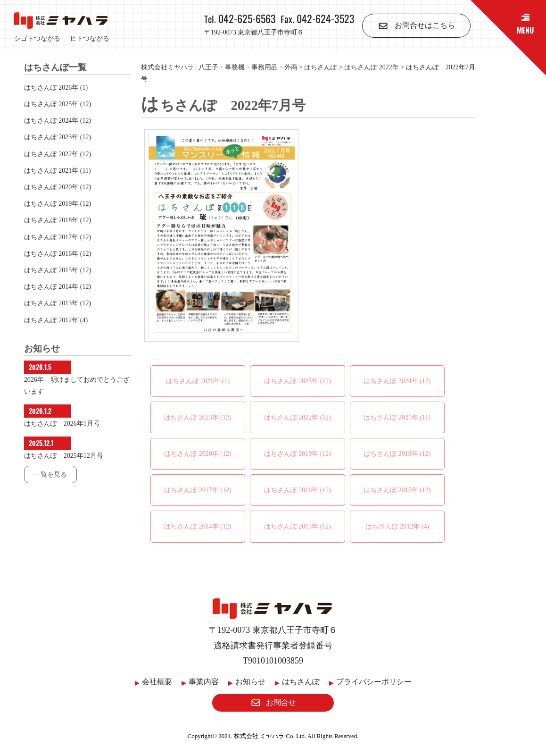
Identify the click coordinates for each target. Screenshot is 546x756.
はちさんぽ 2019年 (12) (298, 454)
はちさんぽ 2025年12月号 (64, 456)
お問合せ (273, 703)
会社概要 (157, 682)
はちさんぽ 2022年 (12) (298, 417)
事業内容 (204, 682)
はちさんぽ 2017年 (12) (198, 490)
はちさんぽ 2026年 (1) (198, 381)
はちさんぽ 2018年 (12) (397, 454)
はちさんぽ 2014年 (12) (198, 526)
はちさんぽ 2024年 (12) (397, 381)
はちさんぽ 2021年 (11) (397, 417)
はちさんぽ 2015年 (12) (397, 490)
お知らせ (250, 682)
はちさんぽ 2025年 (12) (298, 381)
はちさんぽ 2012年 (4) (397, 526)
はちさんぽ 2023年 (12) (198, 417)
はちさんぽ (301, 682)
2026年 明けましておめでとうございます (77, 386)
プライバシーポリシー (374, 682)
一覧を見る (50, 475)
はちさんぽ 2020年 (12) (198, 454)
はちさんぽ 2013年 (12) (298, 526)
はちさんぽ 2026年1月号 (62, 424)
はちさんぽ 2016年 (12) (298, 490)
